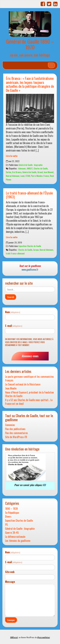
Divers (8, 517)
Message (10, 582)
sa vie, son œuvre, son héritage (30, 55)
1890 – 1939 (11, 509)
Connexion (10, 425)
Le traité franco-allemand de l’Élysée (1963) (29, 195)
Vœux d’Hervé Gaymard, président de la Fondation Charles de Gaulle (29, 394)
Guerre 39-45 (12, 533)
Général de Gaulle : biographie (31, 165)
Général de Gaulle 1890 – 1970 (30, 44)
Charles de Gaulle (41, 168)
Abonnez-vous (30, 356)
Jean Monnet (49, 172)
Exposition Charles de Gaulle (30, 246)
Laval (22, 176)
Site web (10, 572)
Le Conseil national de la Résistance (23, 384)
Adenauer (22, 168)
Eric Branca (17, 172)
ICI (44, 485)
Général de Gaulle (29, 172)
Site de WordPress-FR (16, 437)
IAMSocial (14, 637)
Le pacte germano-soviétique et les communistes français (29, 379)
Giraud (40, 172)
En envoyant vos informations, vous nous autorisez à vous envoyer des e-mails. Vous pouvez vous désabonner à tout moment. (29, 342)
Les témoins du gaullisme (18, 541)
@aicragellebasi (44, 637)
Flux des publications (15, 429)
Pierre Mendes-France (40, 176)
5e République (12, 513)
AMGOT (30, 168)
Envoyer (11, 620)
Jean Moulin (11, 388)
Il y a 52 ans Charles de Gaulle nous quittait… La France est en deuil (29, 402)
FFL (7, 525)
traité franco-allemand (15, 253)
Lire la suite (12, 156)
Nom (13, 312)
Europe (36, 250)
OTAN (28, 176)
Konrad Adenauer (13, 176)
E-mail (14, 326)
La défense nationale (15, 537)
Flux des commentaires (16, 433)
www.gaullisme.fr (30, 270)
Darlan (9, 172)
